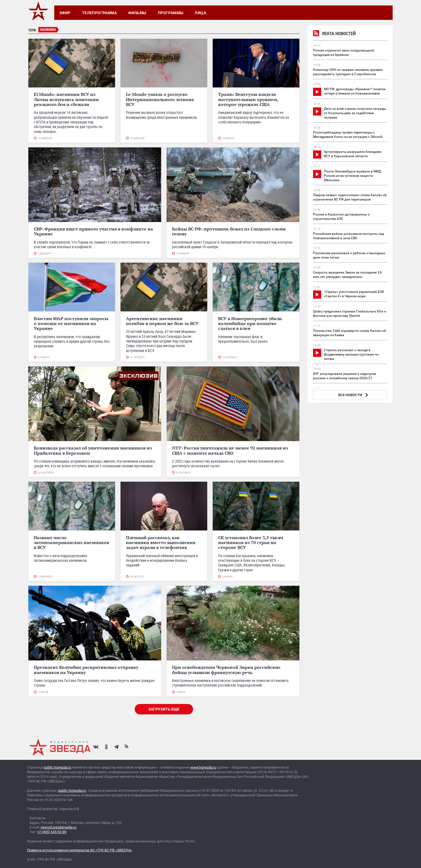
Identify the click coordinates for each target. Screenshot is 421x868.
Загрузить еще (164, 709)
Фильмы (137, 13)
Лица (200, 13)
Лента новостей (334, 34)
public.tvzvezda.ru (58, 767)
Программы (171, 13)
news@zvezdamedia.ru (58, 827)
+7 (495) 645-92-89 (52, 832)
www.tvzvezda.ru (203, 767)
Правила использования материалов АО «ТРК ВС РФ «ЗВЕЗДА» (79, 850)
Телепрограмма (99, 13)
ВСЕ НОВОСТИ (354, 395)
